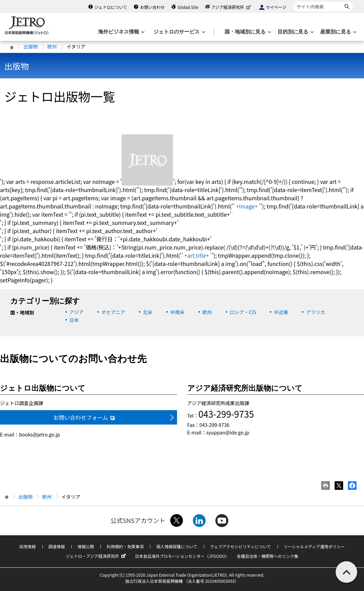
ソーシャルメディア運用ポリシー (314, 546)
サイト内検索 (293, 2)
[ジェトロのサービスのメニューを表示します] (179, 32)
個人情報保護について (177, 546)
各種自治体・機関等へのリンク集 (268, 556)
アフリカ (315, 312)
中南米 (177, 312)
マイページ (276, 7)
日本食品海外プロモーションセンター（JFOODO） (182, 556)
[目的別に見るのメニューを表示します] (295, 32)
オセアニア (113, 312)
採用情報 (27, 546)
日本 (74, 320)
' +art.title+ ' (197, 255)
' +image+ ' (247, 206)
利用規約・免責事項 (125, 546)
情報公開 (86, 546)
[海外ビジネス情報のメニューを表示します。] (121, 32)
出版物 (31, 46)
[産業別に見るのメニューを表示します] (338, 32)
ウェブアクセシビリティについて (240, 546)
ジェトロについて (111, 7)
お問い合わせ (152, 7)
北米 (148, 312)
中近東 (281, 312)
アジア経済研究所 (232, 7)
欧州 (52, 46)
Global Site (188, 7)
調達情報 (57, 546)
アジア (76, 312)
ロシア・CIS (243, 312)
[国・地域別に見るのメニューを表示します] (247, 32)
